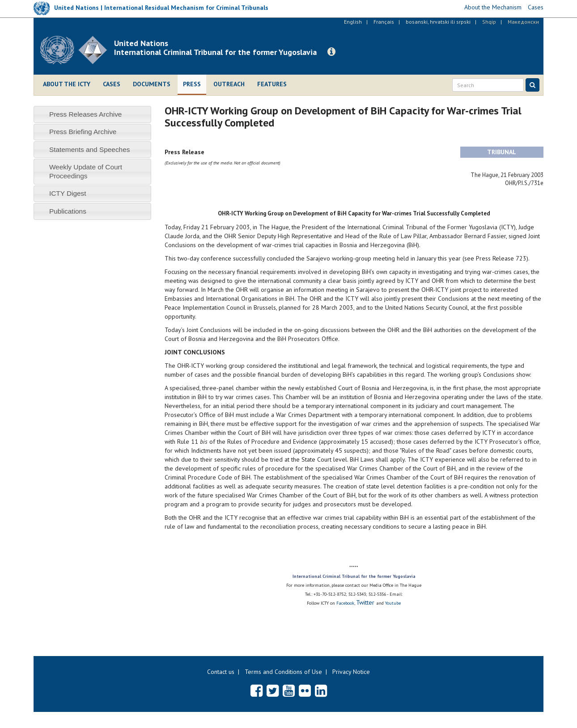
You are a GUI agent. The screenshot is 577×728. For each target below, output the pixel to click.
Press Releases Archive (86, 114)
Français (384, 22)
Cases (112, 84)
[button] (331, 52)
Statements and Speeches (90, 149)
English (353, 22)
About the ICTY (67, 84)
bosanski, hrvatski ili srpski (438, 22)
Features (272, 84)
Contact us (221, 672)
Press (192, 84)
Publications (68, 211)
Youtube (393, 603)
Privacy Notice (351, 672)
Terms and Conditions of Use (283, 672)
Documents (152, 84)
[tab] (92, 114)
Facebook (345, 603)
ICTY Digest (68, 193)
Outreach (229, 84)
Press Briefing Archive (83, 132)
